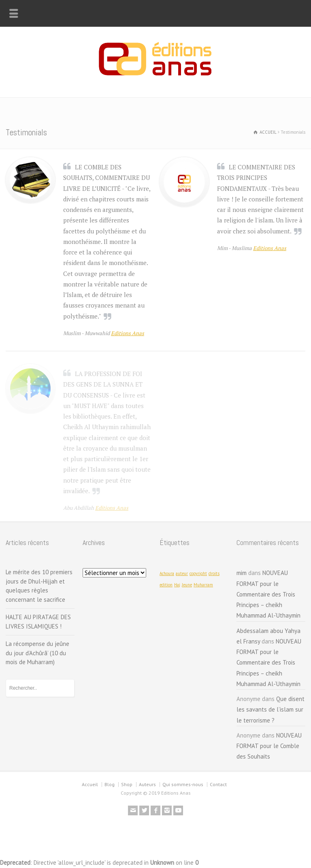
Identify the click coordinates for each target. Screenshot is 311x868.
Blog (110, 784)
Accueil (90, 784)
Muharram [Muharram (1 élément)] (203, 585)
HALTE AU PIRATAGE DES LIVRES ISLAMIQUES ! (38, 622)
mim (242, 573)
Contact (218, 784)
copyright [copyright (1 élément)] (198, 573)
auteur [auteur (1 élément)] (182, 573)
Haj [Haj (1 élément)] (177, 585)
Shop (127, 784)
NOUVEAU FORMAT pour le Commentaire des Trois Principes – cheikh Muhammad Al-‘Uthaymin (268, 594)
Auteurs (147, 784)
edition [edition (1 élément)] (166, 585)
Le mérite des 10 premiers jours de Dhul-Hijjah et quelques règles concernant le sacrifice (39, 586)
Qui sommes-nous (183, 784)
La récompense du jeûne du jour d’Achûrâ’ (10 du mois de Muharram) (37, 653)
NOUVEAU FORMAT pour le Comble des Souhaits (269, 746)
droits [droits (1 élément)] (214, 573)
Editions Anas (128, 333)
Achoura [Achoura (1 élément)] (167, 573)
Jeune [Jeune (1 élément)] (187, 585)
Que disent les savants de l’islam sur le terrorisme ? (271, 710)
